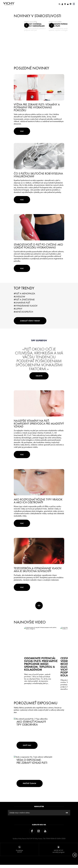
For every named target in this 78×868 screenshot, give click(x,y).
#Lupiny (18, 311)
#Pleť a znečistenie (24, 302)
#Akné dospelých (23, 314)
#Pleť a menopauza (24, 296)
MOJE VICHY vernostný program (58, 853)
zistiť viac (28, 748)
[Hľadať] (60, 4)
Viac (23, 132)
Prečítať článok (31, 786)
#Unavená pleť (22, 305)
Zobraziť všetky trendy (31, 324)
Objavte (39, 380)
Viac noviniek (39, 613)
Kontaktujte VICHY (19, 853)
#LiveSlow (19, 299)
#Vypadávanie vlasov (26, 308)
